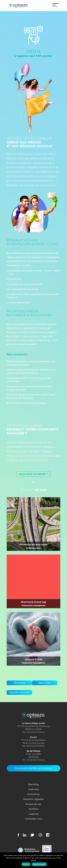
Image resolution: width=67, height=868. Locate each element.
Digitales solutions (19, 692)
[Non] (64, 860)
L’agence (33, 814)
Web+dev (33, 789)
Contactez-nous (33, 819)
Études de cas (33, 804)
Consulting (33, 794)
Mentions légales (39, 864)
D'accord (26, 864)
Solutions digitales (33, 799)
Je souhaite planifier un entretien (33, 768)
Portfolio (33, 809)
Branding (19, 683)
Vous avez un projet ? (33, 474)
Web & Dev (45, 683)
